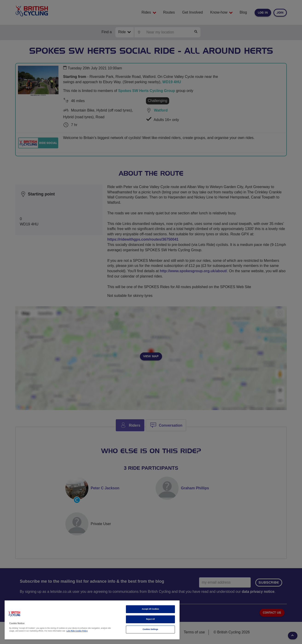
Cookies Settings (150, 629)
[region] (92, 620)
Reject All (151, 619)
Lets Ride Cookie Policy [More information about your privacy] (77, 631)
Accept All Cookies (150, 609)
